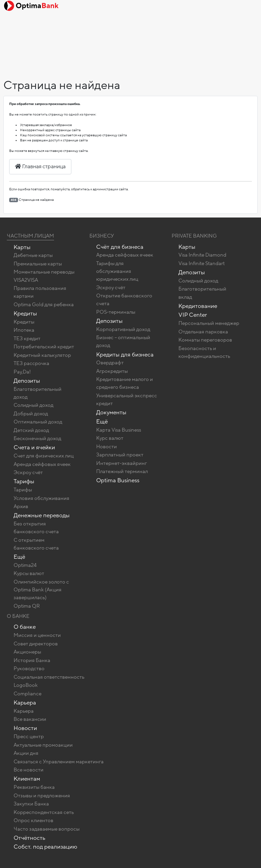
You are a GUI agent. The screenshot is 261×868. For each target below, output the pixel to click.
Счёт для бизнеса (120, 247)
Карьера (25, 703)
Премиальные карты (38, 264)
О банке (25, 627)
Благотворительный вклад (202, 293)
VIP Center (193, 315)
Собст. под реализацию (45, 847)
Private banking (194, 236)
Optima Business (118, 480)
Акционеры (27, 652)
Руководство (29, 669)
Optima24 (25, 565)
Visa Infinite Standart (202, 263)
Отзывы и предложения (42, 796)
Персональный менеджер (209, 323)
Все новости (29, 770)
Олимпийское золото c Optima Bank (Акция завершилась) (41, 590)
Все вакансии (30, 719)
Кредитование (198, 306)
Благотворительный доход (38, 393)
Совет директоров (36, 644)
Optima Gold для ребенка (44, 305)
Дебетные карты (33, 255)
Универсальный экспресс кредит (127, 400)
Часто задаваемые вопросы (47, 829)
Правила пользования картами (40, 292)
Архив (21, 506)
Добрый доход (31, 414)
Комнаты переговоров (205, 340)
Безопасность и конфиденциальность (204, 352)
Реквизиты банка (34, 787)
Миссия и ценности (37, 635)
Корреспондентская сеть (44, 812)
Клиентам (27, 779)
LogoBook (26, 685)
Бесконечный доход (37, 438)
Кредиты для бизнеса (125, 355)
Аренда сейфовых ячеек (42, 464)
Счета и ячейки (34, 447)
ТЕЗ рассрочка (31, 363)
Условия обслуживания (41, 498)
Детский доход (31, 430)
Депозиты (27, 381)
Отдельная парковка (203, 332)
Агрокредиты (112, 371)
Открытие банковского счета (124, 300)
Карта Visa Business (119, 430)
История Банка (32, 660)
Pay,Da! (22, 372)
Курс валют (110, 438)
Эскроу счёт (28, 472)
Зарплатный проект (120, 455)
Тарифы (24, 481)
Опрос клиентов (33, 820)
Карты (22, 247)
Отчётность (29, 838)
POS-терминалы (116, 312)
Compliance (28, 694)
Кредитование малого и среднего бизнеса (125, 383)
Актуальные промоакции (43, 745)
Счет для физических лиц (44, 456)
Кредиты (25, 314)
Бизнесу (102, 236)
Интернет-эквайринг (121, 463)
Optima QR (27, 606)
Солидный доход (33, 405)
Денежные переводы (42, 515)
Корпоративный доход (123, 329)
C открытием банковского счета (36, 544)
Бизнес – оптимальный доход (123, 341)
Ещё (19, 557)
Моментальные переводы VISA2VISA (44, 276)
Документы (111, 412)
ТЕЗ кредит (27, 338)
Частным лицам (30, 236)
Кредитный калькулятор (42, 355)
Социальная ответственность (49, 677)
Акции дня (26, 753)
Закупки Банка (31, 804)
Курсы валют (29, 573)
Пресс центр (29, 736)
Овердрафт (110, 363)
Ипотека (24, 330)
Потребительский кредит (44, 347)
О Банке (18, 616)
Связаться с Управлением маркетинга (59, 762)
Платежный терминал (122, 471)
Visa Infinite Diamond (202, 255)
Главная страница (40, 167)
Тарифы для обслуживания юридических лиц (117, 271)
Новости (107, 447)
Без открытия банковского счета (36, 528)
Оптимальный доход (38, 422)
